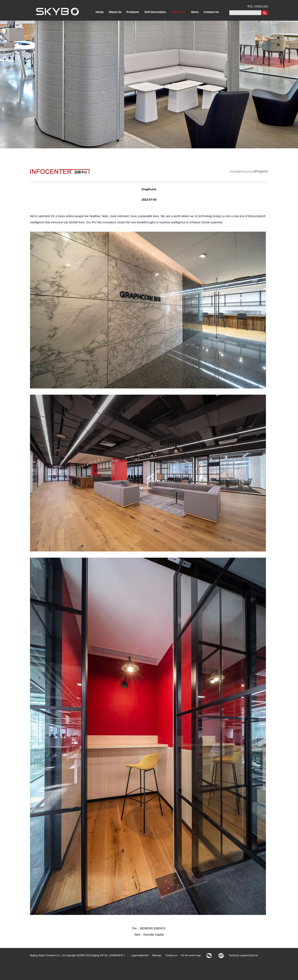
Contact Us (211, 12)
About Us (115, 12)
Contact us (171, 955)
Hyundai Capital (153, 935)
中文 (250, 6)
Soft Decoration (155, 12)
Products (133, 12)
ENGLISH (262, 6)
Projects (261, 171)
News (195, 12)
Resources (179, 12)
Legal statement (140, 955)
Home (100, 12)
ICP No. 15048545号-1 (112, 955)
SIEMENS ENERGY (153, 928)
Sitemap (155, 955)
